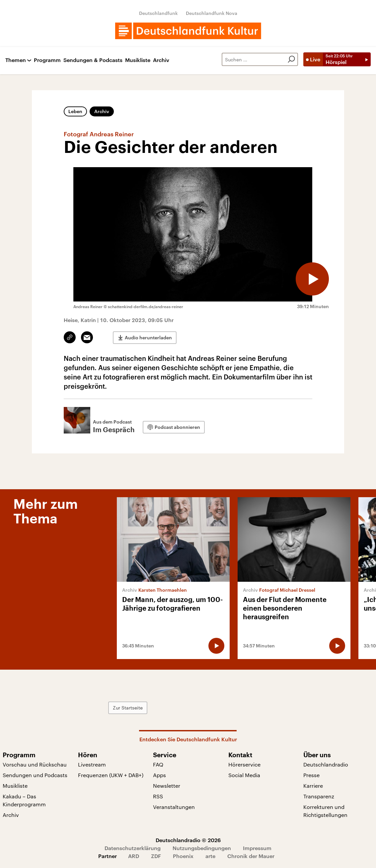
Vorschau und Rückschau (35, 764)
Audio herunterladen (148, 337)
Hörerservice (244, 764)
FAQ (158, 764)
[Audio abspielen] (312, 279)
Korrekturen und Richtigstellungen (325, 811)
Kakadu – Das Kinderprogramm (24, 800)
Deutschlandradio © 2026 (188, 840)
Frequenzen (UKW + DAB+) (111, 775)
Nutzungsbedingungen (202, 848)
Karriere (313, 786)
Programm (47, 60)
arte (210, 856)
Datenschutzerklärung (133, 848)
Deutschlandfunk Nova (212, 13)
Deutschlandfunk (158, 13)
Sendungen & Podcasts (93, 60)
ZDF (156, 856)
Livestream (92, 764)
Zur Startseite (128, 708)
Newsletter (167, 786)
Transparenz (319, 796)
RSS (158, 796)
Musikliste (138, 60)
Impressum (257, 848)
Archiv (161, 60)
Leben (75, 111)
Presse (311, 775)
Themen (16, 60)
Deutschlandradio (326, 764)
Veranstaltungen (174, 807)
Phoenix (183, 856)
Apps (159, 775)
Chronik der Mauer (251, 856)
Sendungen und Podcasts (35, 775)
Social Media (244, 775)
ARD (134, 856)
